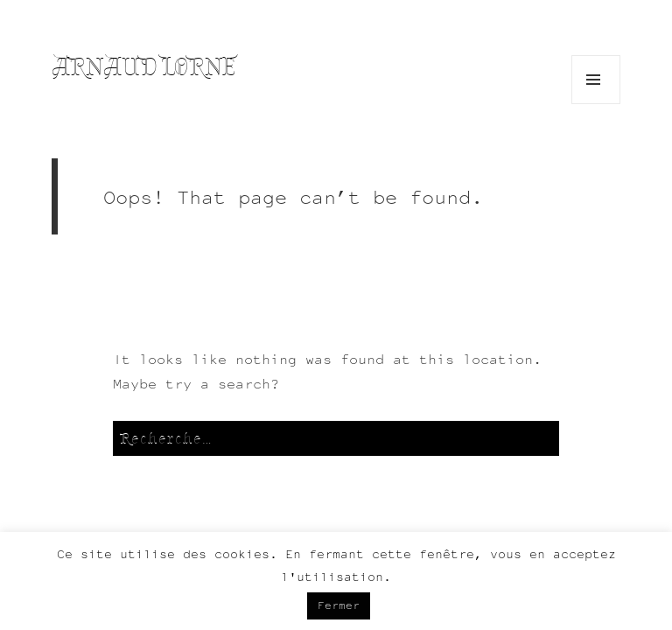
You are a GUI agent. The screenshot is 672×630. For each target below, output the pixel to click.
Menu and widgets (596, 104)
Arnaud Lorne (144, 66)
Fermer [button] (339, 605)
